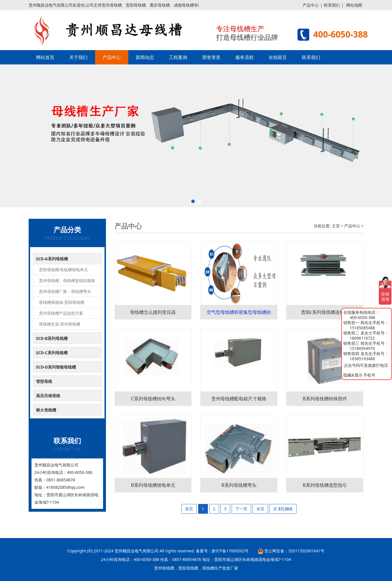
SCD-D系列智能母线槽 (56, 367)
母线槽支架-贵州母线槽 (60, 324)
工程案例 (178, 57)
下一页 (241, 509)
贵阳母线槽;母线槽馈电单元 (64, 270)
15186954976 (362, 348)
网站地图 (354, 5)
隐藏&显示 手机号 (359, 375)
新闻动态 (145, 57)
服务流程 (245, 57)
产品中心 (311, 5)
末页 (260, 509)
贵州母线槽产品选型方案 (61, 313)
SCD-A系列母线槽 (52, 259)
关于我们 (78, 57)
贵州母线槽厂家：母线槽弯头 (65, 291)
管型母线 (44, 381)
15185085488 (362, 328)
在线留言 (278, 57)
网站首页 (45, 57)
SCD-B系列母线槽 (52, 338)
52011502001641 (304, 551)
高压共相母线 (48, 396)
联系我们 (332, 5)
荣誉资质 (211, 57)
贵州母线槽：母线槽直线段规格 (67, 280)
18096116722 (362, 338)
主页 (336, 226)
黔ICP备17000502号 (230, 551)
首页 (189, 509)
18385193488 (362, 359)
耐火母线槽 (46, 410)
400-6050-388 (362, 317)
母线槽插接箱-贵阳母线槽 (62, 302)
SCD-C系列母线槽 (52, 353)
